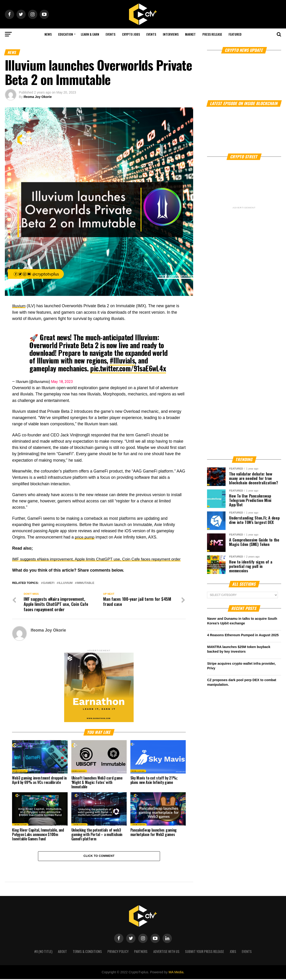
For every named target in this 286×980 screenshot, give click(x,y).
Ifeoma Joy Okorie (38, 97)
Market (190, 34)
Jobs (233, 952)
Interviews (171, 34)
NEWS (48, 34)
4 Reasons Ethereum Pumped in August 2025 (243, 635)
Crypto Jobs (131, 34)
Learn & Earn (90, 34)
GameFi (49, 583)
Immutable (85, 583)
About (62, 952)
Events (110, 34)
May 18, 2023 (62, 382)
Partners (141, 952)
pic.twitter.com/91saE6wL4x (128, 368)
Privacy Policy (118, 952)
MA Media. (176, 973)
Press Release (212, 34)
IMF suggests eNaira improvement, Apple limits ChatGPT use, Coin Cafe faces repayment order (99, 559)
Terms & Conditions (87, 952)
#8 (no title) (43, 952)
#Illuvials (122, 360)
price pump (85, 537)
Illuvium (19, 306)
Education (66, 34)
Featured (235, 34)
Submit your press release (204, 952)
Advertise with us (166, 952)
